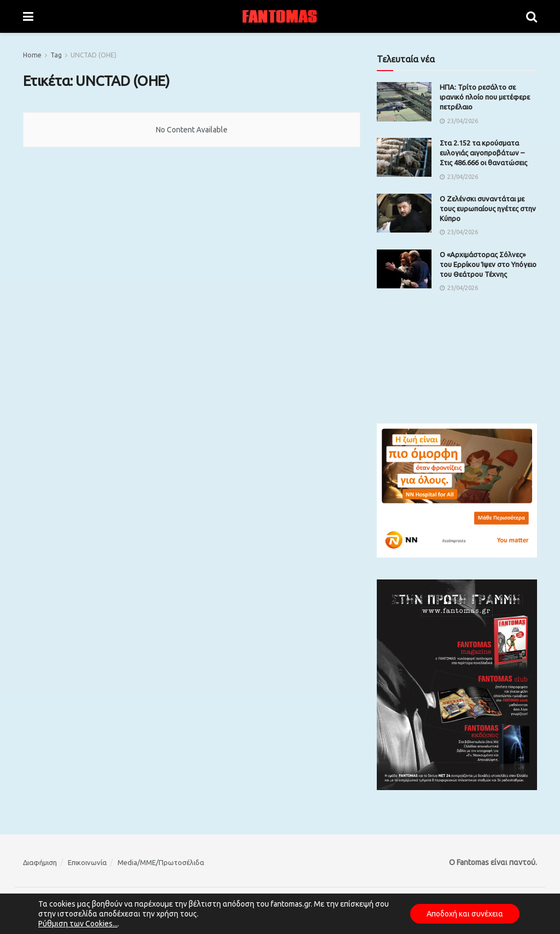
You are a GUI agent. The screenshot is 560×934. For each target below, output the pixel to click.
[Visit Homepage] (280, 16)
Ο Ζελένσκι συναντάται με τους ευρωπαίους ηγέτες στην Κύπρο (488, 208)
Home (32, 55)
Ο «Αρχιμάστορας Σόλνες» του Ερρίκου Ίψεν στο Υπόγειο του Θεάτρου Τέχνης (488, 264)
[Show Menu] (28, 16)
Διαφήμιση (40, 862)
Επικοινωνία (87, 862)
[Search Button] (532, 16)
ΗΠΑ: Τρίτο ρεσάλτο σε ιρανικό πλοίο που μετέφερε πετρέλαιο (485, 97)
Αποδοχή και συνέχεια (465, 914)
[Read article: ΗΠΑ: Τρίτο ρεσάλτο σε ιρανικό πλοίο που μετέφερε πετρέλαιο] (404, 102)
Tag (56, 55)
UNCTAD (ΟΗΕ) (94, 55)
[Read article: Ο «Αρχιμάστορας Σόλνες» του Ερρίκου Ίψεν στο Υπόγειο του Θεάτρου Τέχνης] (404, 269)
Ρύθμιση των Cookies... (78, 924)
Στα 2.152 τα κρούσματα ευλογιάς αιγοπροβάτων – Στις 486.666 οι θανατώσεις (483, 153)
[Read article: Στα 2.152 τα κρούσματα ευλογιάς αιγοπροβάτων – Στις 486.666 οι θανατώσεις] (404, 158)
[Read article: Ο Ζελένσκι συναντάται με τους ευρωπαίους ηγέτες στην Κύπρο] (404, 213)
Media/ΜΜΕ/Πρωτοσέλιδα (161, 862)
